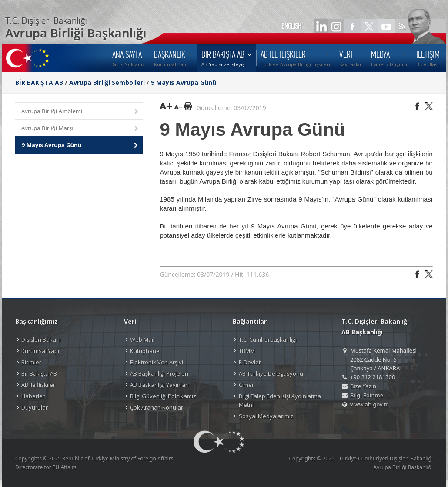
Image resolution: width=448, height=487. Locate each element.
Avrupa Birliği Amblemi (80, 112)
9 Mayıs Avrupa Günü (184, 82)
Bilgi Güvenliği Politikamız (163, 396)
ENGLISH (291, 26)
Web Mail (142, 339)
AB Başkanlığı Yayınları (159, 385)
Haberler (33, 396)
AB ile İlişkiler (38, 385)
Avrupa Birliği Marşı (80, 129)
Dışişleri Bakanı (41, 339)
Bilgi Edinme (367, 395)
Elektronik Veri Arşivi (157, 362)
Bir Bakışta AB (39, 373)
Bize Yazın (363, 386)
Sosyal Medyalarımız (266, 416)
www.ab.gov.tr (369, 404)
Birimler (31, 362)
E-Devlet (250, 362)
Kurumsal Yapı (40, 351)
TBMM (247, 351)
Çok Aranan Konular (157, 407)
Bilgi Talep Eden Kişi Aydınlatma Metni (280, 400)
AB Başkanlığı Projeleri (159, 373)
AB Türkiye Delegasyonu (271, 373)
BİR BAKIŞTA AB (39, 82)
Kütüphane (145, 351)
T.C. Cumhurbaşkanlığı (268, 339)
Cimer (246, 385)
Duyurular (35, 407)
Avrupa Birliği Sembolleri (107, 82)
